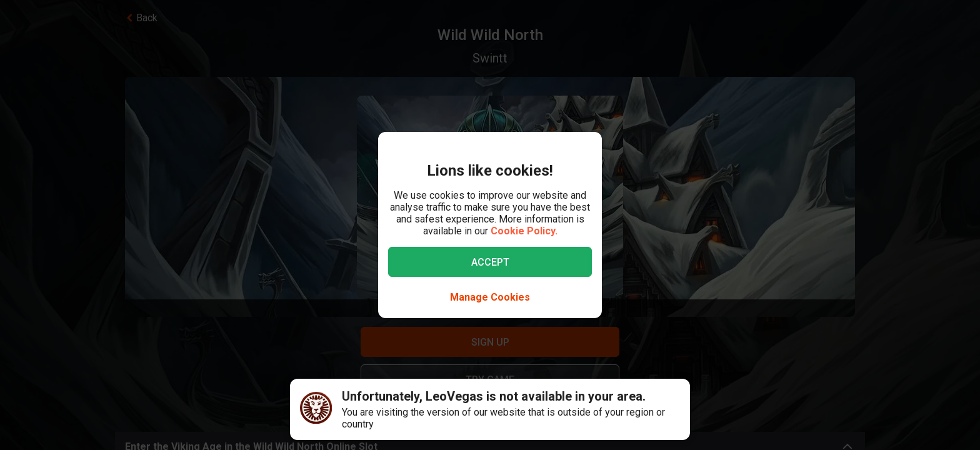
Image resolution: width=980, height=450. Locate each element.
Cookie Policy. (524, 231)
